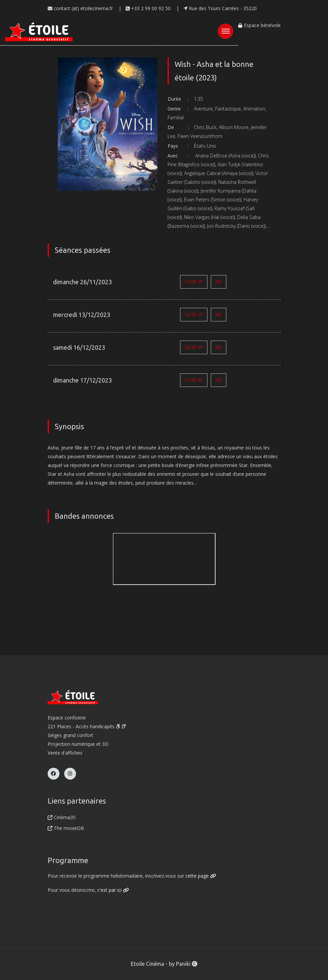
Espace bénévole (259, 25)
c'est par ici (113, 890)
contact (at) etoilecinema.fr (80, 8)
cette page (201, 876)
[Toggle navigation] (225, 31)
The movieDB (66, 828)
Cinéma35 (62, 817)
